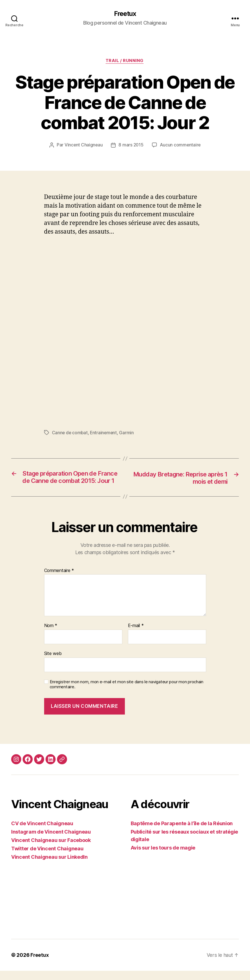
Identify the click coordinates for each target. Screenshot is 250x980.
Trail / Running (125, 61)
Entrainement (105, 433)
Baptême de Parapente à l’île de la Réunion (182, 833)
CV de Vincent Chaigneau (42, 833)
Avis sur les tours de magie (163, 857)
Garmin (128, 433)
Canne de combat (70, 433)
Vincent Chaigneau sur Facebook (51, 849)
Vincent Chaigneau (83, 146)
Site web (53, 663)
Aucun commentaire (180, 146)
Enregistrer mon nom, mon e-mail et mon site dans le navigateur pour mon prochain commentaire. (127, 694)
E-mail (136, 635)
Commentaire (59, 580)
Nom (51, 635)
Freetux (125, 14)
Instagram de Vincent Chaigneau (51, 841)
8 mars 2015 (131, 146)
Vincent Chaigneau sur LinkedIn (49, 866)
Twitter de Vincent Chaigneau (47, 858)
